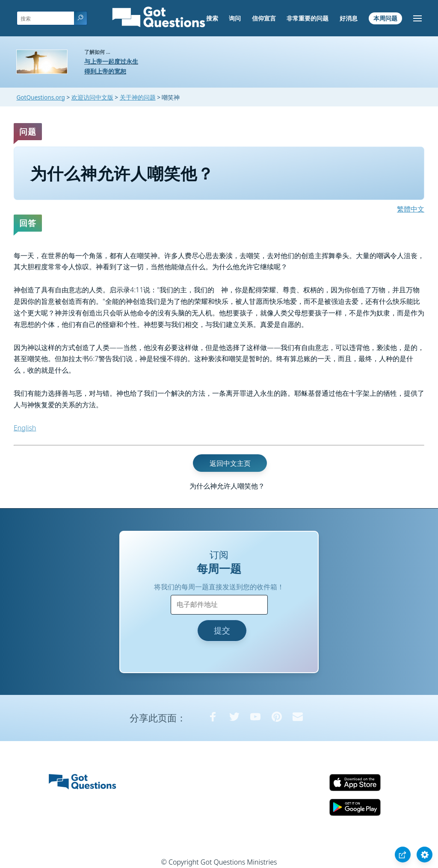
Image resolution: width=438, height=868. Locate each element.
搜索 (212, 18)
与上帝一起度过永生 (111, 61)
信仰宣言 (264, 18)
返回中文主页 (230, 463)
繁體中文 (411, 209)
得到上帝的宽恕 (105, 71)
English (25, 428)
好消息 (349, 18)
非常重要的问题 (308, 18)
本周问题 (385, 18)
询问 (235, 18)
